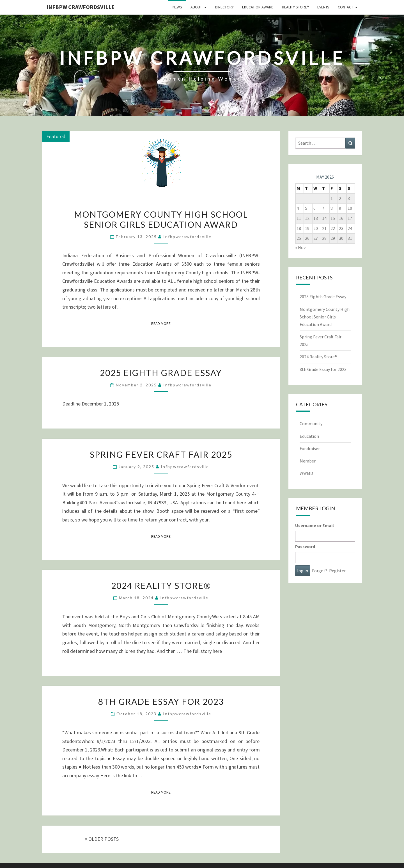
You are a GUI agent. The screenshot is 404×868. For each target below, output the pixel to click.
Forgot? (320, 571)
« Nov (300, 247)
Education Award (258, 7)
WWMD (306, 473)
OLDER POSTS (102, 839)
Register (337, 571)
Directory (224, 7)
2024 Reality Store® (161, 585)
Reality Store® (295, 7)
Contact (346, 7)
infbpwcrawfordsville (187, 237)
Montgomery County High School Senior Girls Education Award (161, 219)
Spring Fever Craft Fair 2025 (161, 454)
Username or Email (315, 525)
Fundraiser (310, 448)
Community (311, 423)
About (196, 7)
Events (323, 7)
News (177, 7)
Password (305, 546)
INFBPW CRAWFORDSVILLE (80, 7)
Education (309, 436)
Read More (163, 323)
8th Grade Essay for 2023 (161, 701)
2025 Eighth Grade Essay (161, 373)
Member (308, 461)
